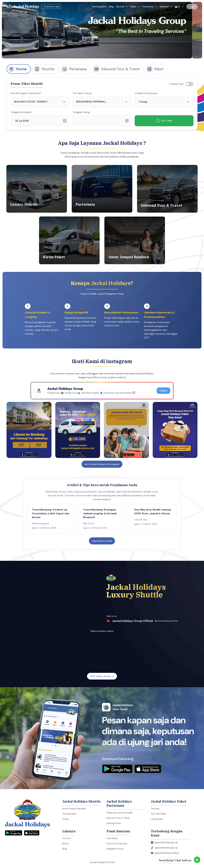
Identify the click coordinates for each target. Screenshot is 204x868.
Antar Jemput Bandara (74, 808)
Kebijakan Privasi (115, 849)
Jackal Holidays (26, 6)
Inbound (166, 7)
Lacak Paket (157, 819)
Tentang (155, 808)
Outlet (66, 819)
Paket (135, 7)
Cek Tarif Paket (158, 814)
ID (179, 7)
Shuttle (122, 7)
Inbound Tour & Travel (118, 818)
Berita (65, 843)
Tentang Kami (99, 7)
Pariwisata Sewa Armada (119, 813)
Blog (111, 7)
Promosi (67, 838)
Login (192, 7)
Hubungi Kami (114, 823)
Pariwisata (150, 7)
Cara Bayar (112, 838)
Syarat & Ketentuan (117, 843)
